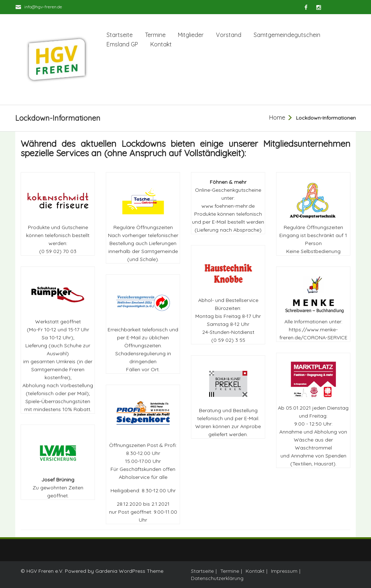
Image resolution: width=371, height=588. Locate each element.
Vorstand (229, 35)
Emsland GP (122, 44)
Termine (155, 35)
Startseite (120, 35)
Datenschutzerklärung (217, 578)
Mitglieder (191, 35)
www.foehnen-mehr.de (228, 206)
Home (277, 117)
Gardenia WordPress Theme (129, 571)
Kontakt (161, 44)
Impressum (284, 571)
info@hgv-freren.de (43, 7)
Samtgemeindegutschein (287, 35)
